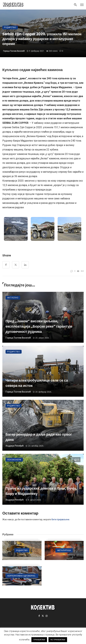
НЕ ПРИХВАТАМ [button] (58, 640)
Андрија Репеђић (15, 446)
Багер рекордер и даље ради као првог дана (39, 437)
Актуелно (13, 298)
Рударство (10, 27)
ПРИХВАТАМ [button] (39, 640)
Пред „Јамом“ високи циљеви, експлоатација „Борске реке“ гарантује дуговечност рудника (39, 326)
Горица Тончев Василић (14, 51)
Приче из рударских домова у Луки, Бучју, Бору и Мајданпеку (41, 491)
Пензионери (14, 460)
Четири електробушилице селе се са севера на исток (37, 383)
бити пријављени (60, 519)
